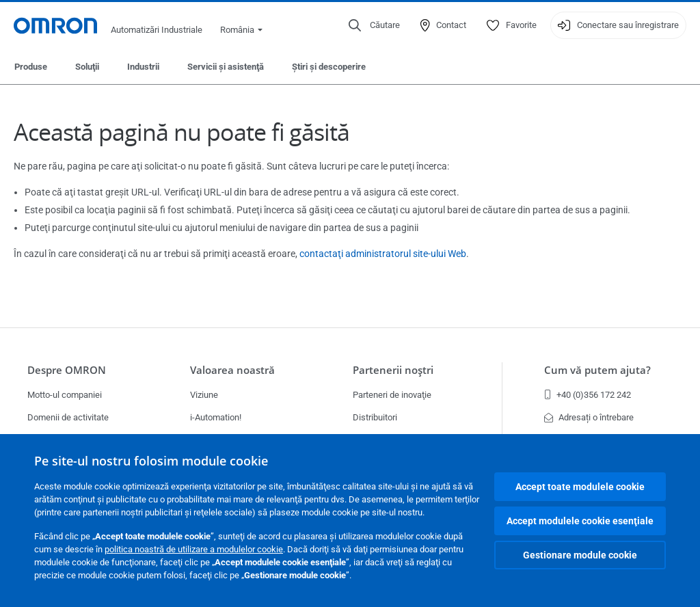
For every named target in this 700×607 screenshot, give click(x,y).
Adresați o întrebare (589, 417)
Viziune (204, 395)
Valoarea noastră (232, 370)
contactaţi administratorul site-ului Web (383, 254)
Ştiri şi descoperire (329, 67)
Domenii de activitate (68, 417)
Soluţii (87, 67)
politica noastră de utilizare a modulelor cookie (194, 549)
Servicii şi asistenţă (226, 67)
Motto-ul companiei (65, 395)
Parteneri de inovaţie (392, 395)
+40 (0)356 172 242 (588, 395)
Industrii (143, 67)
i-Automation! (216, 417)
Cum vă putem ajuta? (597, 370)
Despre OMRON (67, 370)
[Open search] (374, 25)
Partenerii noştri (393, 370)
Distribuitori (375, 417)
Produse (31, 67)
